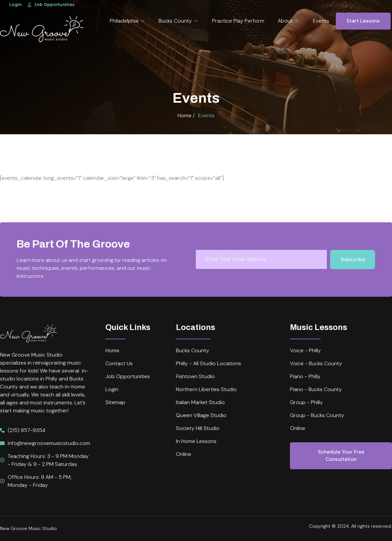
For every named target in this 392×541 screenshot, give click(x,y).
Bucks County (179, 21)
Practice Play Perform (238, 21)
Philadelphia (128, 21)
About (289, 21)
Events (321, 21)
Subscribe (353, 260)
